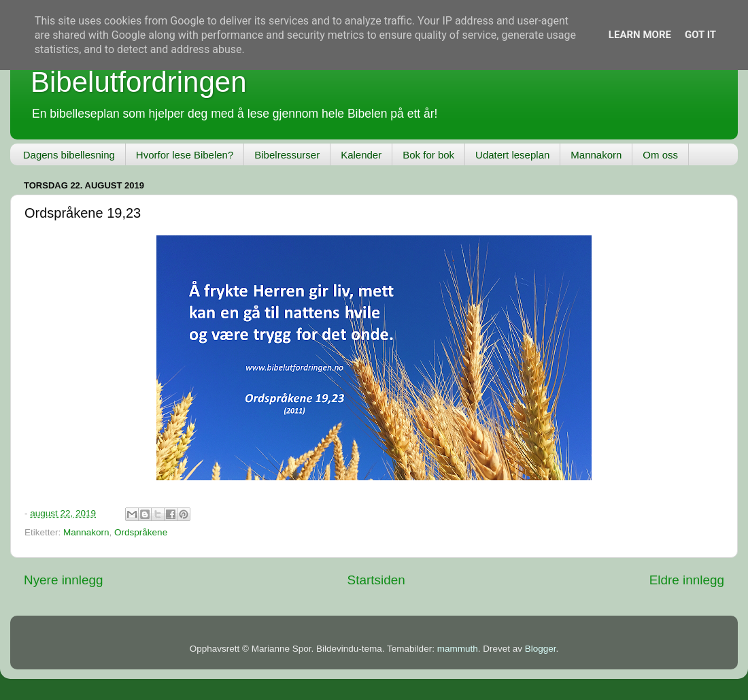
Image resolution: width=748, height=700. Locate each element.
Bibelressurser (287, 155)
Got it (700, 35)
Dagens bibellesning (69, 155)
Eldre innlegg (687, 580)
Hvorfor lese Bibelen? (185, 155)
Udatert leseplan (512, 155)
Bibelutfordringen (139, 82)
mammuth (458, 649)
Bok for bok (428, 155)
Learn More (640, 35)
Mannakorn (596, 155)
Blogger (541, 649)
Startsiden (376, 580)
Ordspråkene (141, 532)
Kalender (361, 155)
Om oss (660, 155)
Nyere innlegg (64, 580)
